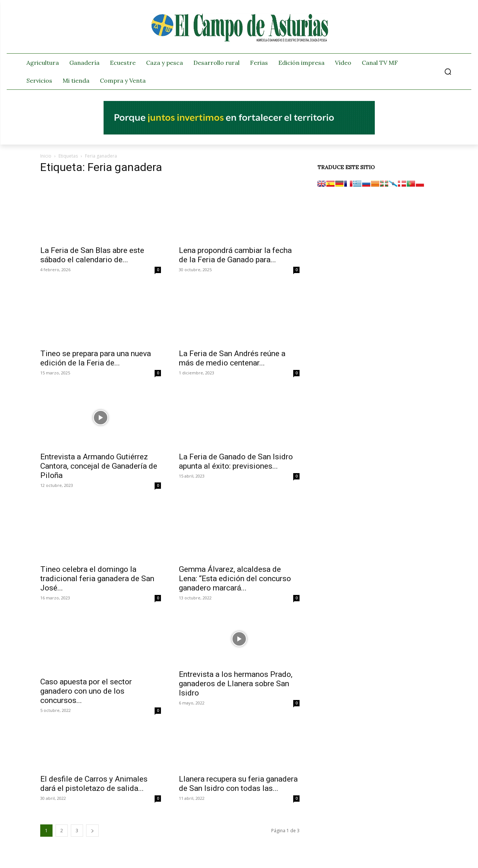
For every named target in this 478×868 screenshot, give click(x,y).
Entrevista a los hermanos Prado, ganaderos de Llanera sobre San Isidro (236, 684)
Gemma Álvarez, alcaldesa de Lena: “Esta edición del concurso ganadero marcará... (235, 579)
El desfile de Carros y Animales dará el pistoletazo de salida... (94, 784)
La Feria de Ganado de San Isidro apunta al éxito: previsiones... (236, 461)
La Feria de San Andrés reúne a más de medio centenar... (232, 358)
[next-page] (92, 831)
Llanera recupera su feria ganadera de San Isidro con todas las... (238, 784)
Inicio (46, 156)
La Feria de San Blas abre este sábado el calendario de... (92, 255)
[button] (448, 72)
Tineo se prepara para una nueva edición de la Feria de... (96, 358)
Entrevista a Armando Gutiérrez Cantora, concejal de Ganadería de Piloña (99, 466)
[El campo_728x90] (239, 133)
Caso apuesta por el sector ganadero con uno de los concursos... (86, 691)
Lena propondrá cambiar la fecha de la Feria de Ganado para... (235, 255)
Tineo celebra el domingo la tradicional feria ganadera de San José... (97, 579)
